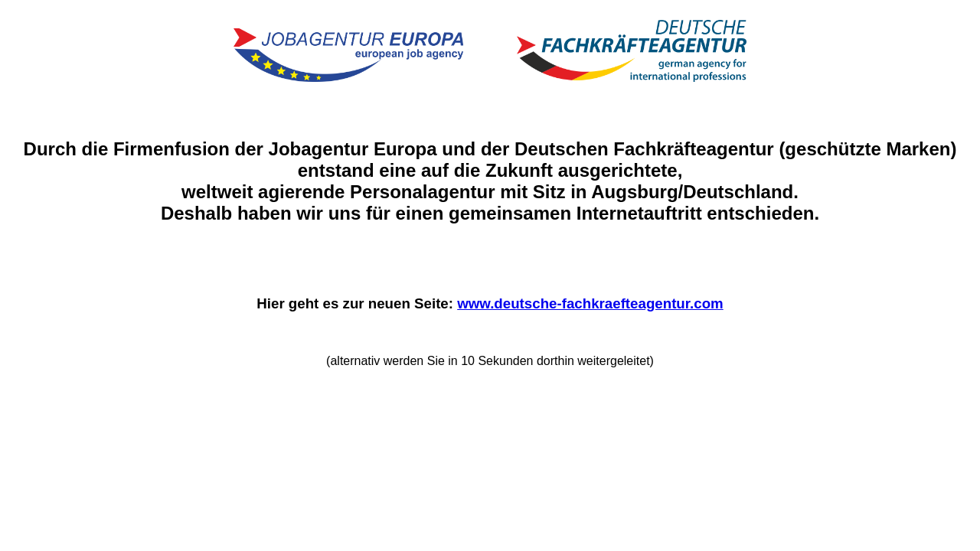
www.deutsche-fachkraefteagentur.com (590, 303)
